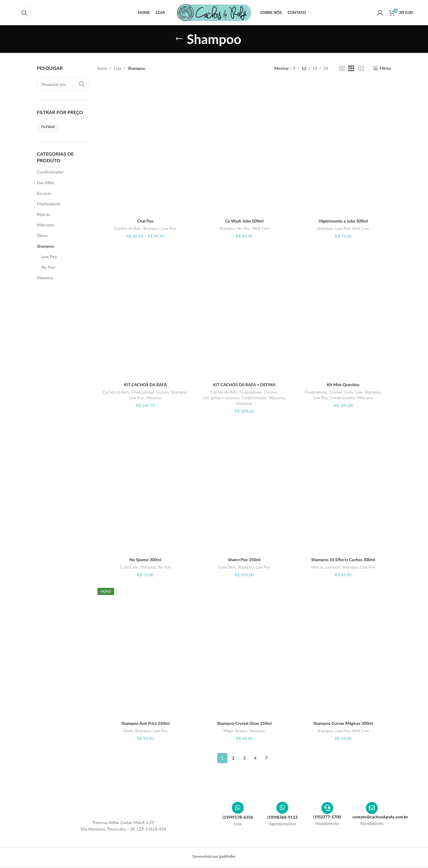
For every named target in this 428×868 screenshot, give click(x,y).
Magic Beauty (235, 731)
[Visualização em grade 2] (342, 68)
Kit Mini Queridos (343, 385)
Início (102, 68)
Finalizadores (49, 204)
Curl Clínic (227, 567)
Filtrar (48, 127)
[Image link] (123, 808)
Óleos (42, 235)
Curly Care (353, 392)
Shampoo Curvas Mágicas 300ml (343, 723)
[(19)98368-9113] (282, 808)
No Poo (48, 267)
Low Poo (49, 257)
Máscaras (45, 225)
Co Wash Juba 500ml (244, 221)
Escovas (44, 193)
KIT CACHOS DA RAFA (145, 385)
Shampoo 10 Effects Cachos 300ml (343, 560)
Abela (128, 731)
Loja (118, 68)
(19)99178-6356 (238, 817)
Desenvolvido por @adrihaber (214, 856)
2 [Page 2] (233, 758)
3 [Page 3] (244, 758)
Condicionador (50, 172)
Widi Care (261, 228)
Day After (45, 183)
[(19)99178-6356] (238, 808)
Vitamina (45, 278)
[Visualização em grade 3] (351, 68)
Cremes (162, 392)
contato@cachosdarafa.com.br (380, 817)
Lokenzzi (333, 567)
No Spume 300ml (145, 560)
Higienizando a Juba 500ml (343, 221)
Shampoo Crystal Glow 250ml (244, 723)
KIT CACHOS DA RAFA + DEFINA (244, 385)
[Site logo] (214, 12)
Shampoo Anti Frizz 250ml (145, 723)
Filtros (385, 68)
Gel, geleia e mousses (221, 398)
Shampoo (45, 246)
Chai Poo (145, 221)
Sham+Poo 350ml (244, 560)
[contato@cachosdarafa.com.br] (372, 808)
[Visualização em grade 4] (361, 68)
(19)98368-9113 (282, 817)
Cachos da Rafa (128, 228)
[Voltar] (179, 39)
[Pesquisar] (24, 13)
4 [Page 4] (255, 758)
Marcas (43, 214)
